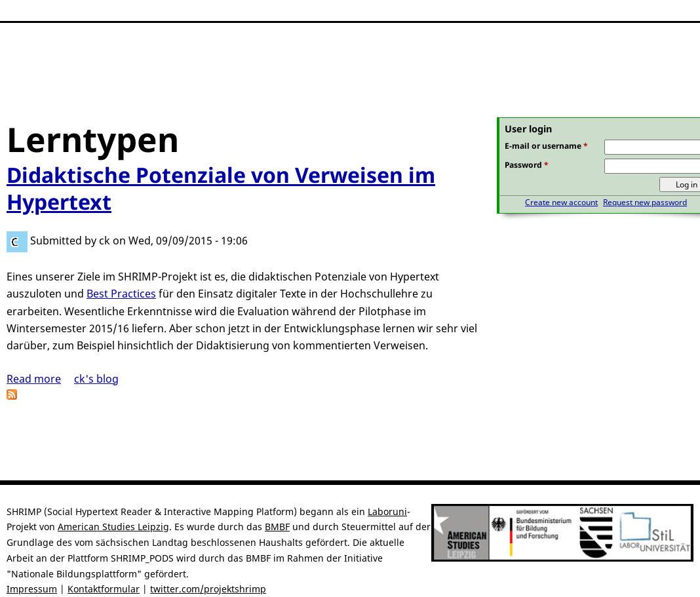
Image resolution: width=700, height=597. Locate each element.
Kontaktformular (104, 589)
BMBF (277, 527)
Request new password (645, 202)
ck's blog (96, 379)
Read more (34, 379)
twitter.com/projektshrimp (208, 589)
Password (527, 165)
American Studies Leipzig (113, 527)
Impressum (32, 589)
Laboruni (387, 511)
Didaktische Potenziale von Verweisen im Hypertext (221, 188)
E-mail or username (546, 146)
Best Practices (121, 294)
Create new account (561, 202)
